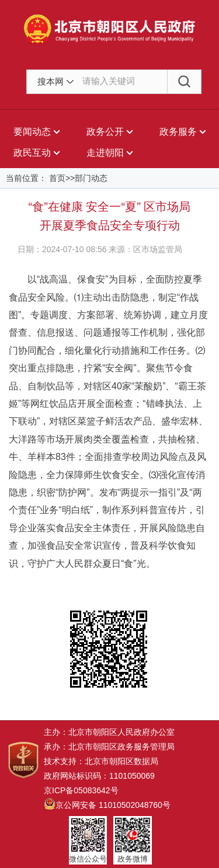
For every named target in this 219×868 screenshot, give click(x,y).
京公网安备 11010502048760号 (107, 805)
